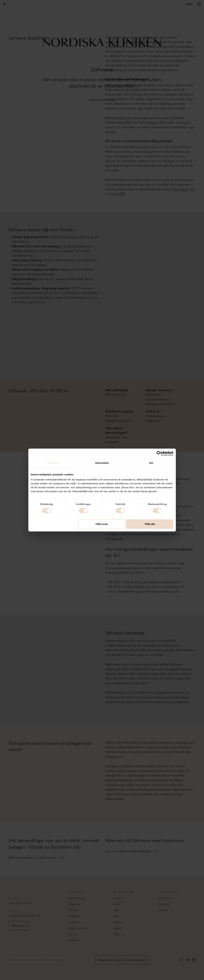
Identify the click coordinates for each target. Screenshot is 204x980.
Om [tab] (151, 463)
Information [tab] (102, 463)
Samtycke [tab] (53, 463)
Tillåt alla (150, 524)
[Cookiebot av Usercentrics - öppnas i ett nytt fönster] (159, 453)
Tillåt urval (102, 524)
